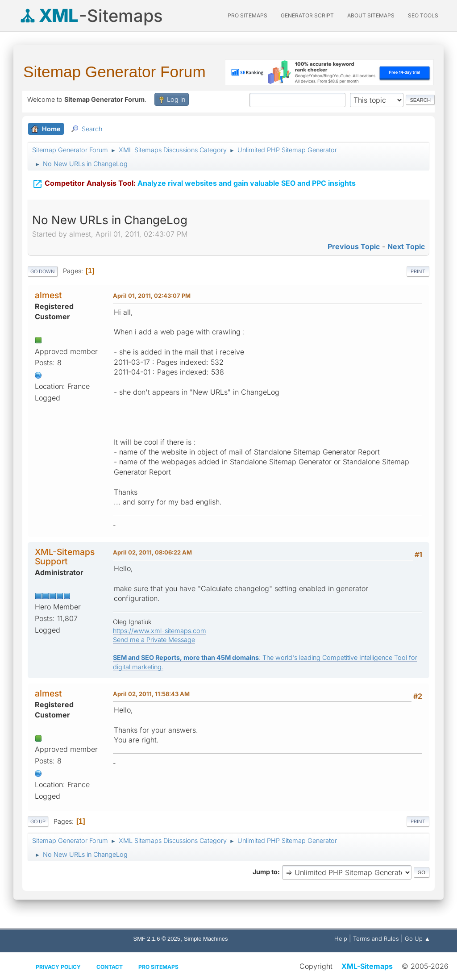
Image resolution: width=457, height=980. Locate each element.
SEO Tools (423, 15)
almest (48, 295)
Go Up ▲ (418, 938)
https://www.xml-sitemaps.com (160, 631)
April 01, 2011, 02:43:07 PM (152, 296)
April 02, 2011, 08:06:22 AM (152, 552)
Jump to (265, 872)
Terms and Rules (376, 938)
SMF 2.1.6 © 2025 (157, 939)
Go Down (43, 271)
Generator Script (307, 15)
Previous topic (354, 246)
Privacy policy (58, 967)
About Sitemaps (371, 15)
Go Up (38, 822)
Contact (110, 967)
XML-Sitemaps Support (65, 557)
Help (341, 938)
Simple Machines (206, 939)
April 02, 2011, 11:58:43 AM (151, 694)
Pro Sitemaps (158, 967)
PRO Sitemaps (247, 15)
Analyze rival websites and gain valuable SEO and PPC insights (194, 183)
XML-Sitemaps (367, 966)
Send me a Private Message (154, 640)
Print (418, 271)
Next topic (406, 246)
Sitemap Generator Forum (114, 72)
